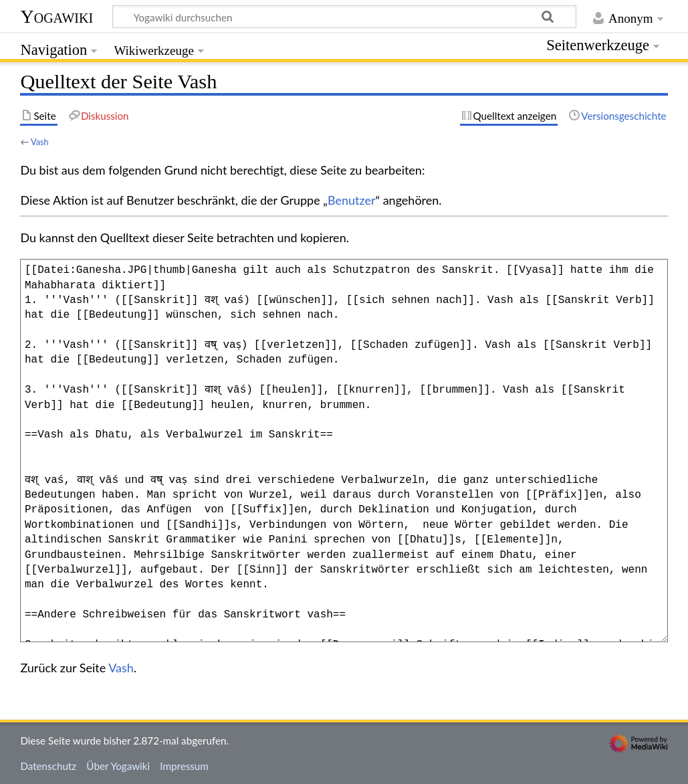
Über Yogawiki (118, 766)
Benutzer (352, 200)
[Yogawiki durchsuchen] (344, 17)
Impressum (184, 766)
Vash (40, 142)
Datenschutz (48, 766)
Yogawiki (56, 16)
